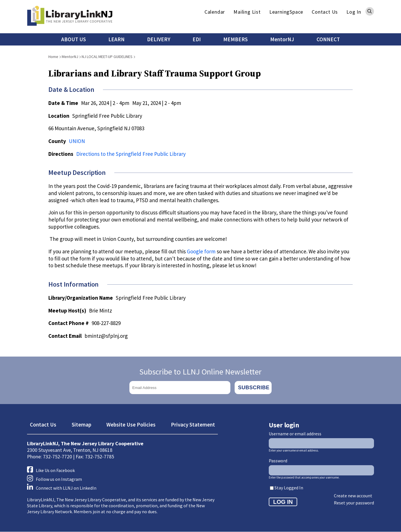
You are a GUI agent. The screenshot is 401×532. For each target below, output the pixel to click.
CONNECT (328, 39)
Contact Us (325, 12)
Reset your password (354, 503)
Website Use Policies (131, 425)
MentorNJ (282, 39)
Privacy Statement (193, 425)
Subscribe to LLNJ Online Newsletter (201, 372)
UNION (77, 141)
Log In (354, 12)
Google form (201, 251)
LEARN (116, 39)
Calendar (215, 12)
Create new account (353, 496)
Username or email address (295, 434)
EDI (197, 39)
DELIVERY (159, 39)
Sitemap (81, 425)
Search (370, 11)
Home (53, 57)
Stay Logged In (289, 488)
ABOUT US (74, 39)
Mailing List (247, 12)
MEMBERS (235, 39)
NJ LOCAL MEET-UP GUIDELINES (107, 57)
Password (278, 461)
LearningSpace (286, 12)
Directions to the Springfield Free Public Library (131, 154)
